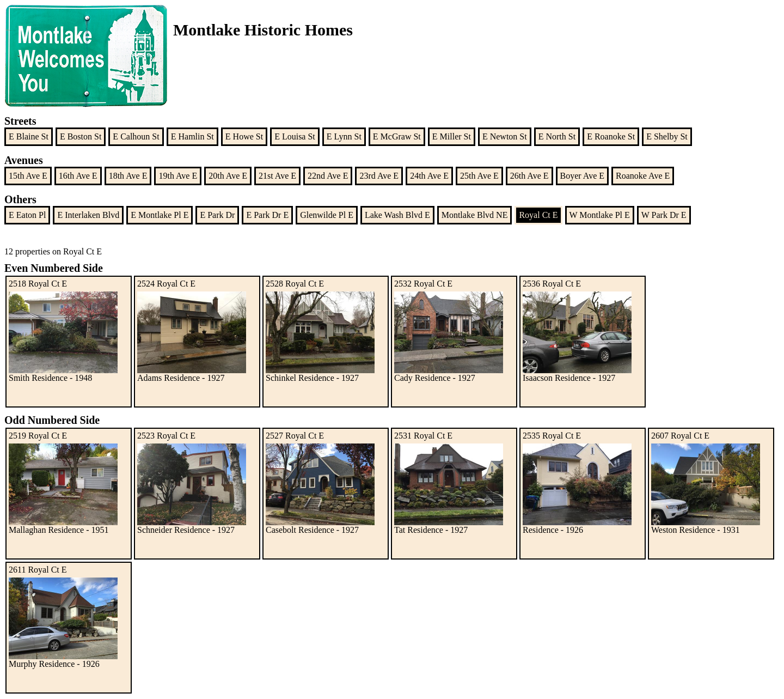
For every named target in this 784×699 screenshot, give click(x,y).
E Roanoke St (611, 136)
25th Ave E (479, 176)
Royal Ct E (538, 215)
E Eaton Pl (27, 215)
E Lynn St (344, 136)
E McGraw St (397, 136)
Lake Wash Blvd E (397, 215)
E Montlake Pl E (160, 215)
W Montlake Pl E (600, 215)
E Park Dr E (267, 215)
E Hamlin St (192, 136)
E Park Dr (217, 215)
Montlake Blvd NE (475, 215)
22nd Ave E (328, 176)
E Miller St (452, 136)
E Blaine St (29, 136)
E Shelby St (667, 136)
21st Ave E (277, 176)
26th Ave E (529, 176)
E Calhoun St (136, 136)
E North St (557, 136)
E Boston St (81, 136)
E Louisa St (295, 136)
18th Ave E (128, 176)
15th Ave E (28, 176)
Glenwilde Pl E (327, 215)
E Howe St (244, 136)
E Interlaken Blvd (88, 215)
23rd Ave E (379, 176)
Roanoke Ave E (643, 176)
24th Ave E (429, 176)
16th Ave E (78, 176)
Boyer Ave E (582, 176)
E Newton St (505, 136)
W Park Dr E (664, 215)
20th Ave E (228, 176)
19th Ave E (178, 176)
